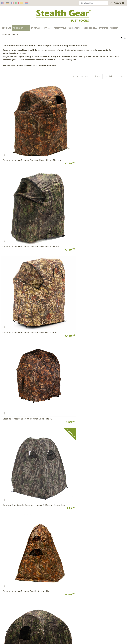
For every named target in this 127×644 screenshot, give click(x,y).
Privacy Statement (9, 567)
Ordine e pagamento (10, 573)
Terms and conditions (10, 570)
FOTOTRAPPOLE (60, 28)
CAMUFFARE (37, 28)
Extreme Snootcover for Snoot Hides (84, 507)
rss (60, 639)
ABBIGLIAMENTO (75, 28)
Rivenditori (48, 573)
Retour (4, 580)
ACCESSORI (116, 28)
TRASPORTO (104, 28)
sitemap (56, 639)
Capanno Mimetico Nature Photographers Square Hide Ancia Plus (93, 362)
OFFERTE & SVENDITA (10, 34)
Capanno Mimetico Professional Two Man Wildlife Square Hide (94, 434)
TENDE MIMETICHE (21, 28)
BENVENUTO (7, 28)
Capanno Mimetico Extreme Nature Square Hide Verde (29, 363)
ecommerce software (68, 639)
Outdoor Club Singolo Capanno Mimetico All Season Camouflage (28, 290)
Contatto (90, 586)
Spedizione (6, 577)
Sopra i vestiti (49, 567)
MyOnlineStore (87, 639)
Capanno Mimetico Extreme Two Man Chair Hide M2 (91, 219)
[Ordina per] (113, 76)
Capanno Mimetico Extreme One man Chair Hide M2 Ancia (30, 219)
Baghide (6, 507)
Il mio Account (117, 3)
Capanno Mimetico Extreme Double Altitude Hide (90, 291)
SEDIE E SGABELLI (91, 28)
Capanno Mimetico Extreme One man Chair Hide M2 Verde (94, 146)
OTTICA (48, 28)
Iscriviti (6, 627)
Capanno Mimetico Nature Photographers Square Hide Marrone (29, 434)
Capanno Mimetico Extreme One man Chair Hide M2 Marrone (28, 145)
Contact (47, 570)
